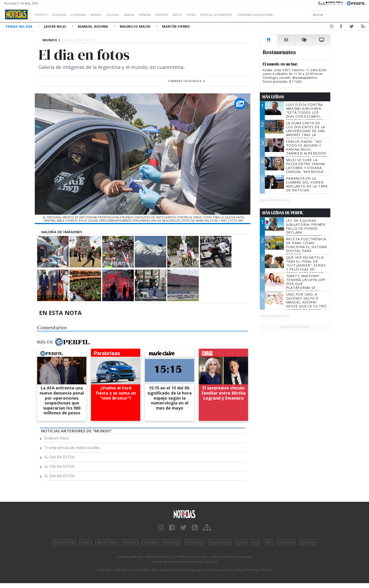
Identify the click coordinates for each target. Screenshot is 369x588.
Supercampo (220, 542)
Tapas (217, 15)
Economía (86, 15)
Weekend (171, 542)
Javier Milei (56, 26)
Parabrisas (194, 542)
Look (241, 542)
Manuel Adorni (94, 26)
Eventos (184, 15)
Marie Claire (107, 542)
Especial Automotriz (247, 15)
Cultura (126, 15)
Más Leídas (273, 97)
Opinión (164, 15)
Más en (63, 342)
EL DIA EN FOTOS (60, 457)
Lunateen (286, 542)
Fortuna (130, 542)
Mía (269, 542)
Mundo (107, 15)
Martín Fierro (176, 26)
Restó (202, 15)
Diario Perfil (64, 542)
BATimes (308, 542)
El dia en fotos (57, 438)
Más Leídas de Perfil (283, 213)
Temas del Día (19, 26)
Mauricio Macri (136, 26)
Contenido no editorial (294, 15)
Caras (85, 542)
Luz (255, 542)
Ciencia (145, 15)
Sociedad (64, 15)
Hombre (150, 542)
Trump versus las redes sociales (72, 448)
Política (43, 15)
